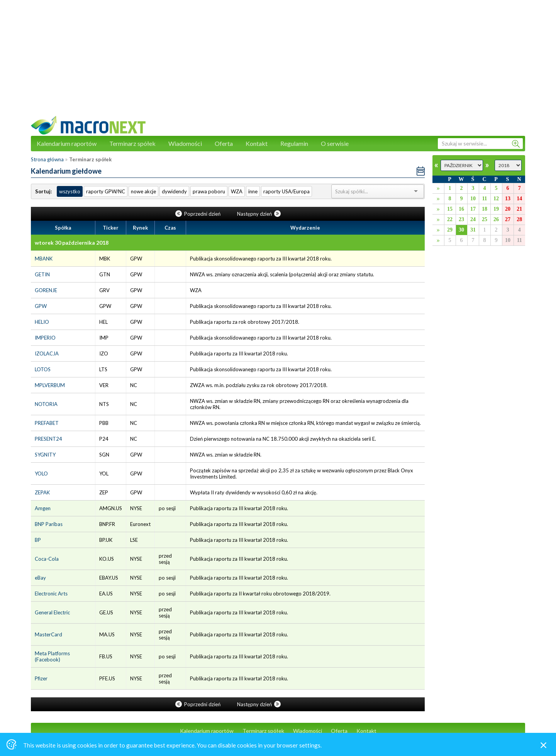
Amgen (43, 508)
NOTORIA (46, 404)
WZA (237, 191)
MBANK (44, 259)
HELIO (42, 322)
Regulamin (294, 143)
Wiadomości (185, 143)
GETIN (42, 274)
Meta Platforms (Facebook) (52, 656)
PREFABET (47, 423)
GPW (41, 306)
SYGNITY (45, 455)
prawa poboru (209, 191)
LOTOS (43, 369)
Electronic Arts (51, 594)
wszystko (70, 191)
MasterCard (48, 634)
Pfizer (41, 678)
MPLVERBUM (50, 385)
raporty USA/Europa (286, 191)
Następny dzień (259, 214)
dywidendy (174, 191)
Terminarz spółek (132, 143)
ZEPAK (42, 492)
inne (253, 191)
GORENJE (46, 290)
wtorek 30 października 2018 (72, 243)
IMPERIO (45, 338)
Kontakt (257, 143)
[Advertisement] (278, 62)
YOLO (41, 474)
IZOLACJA (47, 353)
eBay (40, 578)
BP (38, 540)
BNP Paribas (49, 524)
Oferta (224, 143)
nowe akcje (143, 191)
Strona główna (47, 159)
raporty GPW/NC (106, 191)
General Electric (52, 612)
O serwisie (335, 143)
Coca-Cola (47, 559)
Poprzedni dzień (198, 214)
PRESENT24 (48, 439)
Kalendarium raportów (67, 143)
